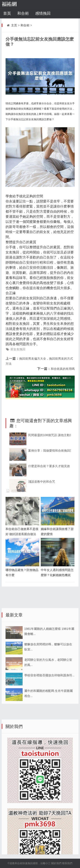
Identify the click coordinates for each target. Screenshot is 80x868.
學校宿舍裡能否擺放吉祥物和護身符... (49, 718)
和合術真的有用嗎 (63, 369)
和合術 (23, 13)
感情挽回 (43, 13)
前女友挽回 (18, 349)
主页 (14, 25)
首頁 (7, 13)
